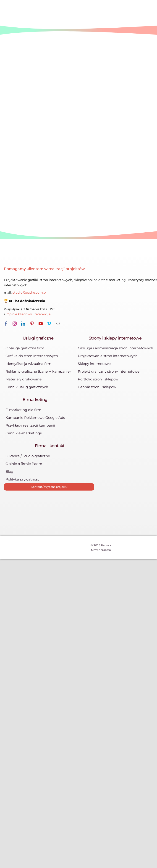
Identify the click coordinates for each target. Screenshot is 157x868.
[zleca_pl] (63, 506)
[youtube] (41, 324)
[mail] (58, 324)
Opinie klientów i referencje (29, 314)
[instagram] (15, 324)
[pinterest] (32, 324)
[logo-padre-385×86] (46, 255)
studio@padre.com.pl (30, 292)
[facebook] (6, 324)
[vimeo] (49, 324)
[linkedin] (23, 324)
